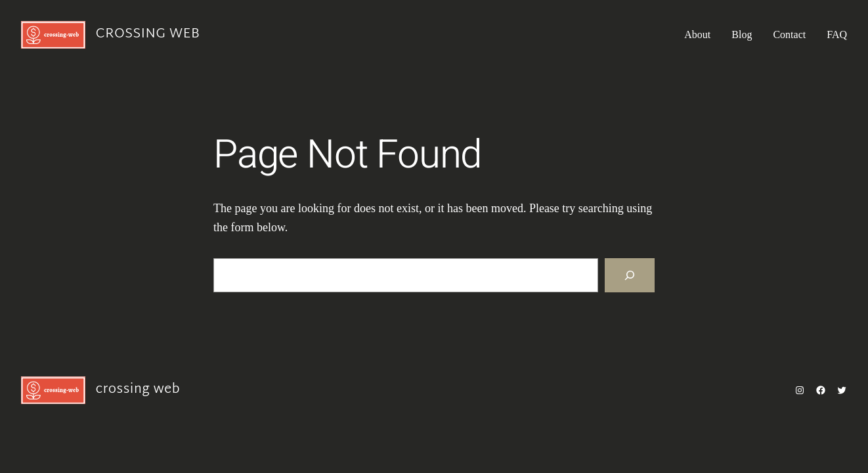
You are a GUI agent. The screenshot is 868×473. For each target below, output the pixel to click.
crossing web (148, 34)
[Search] (630, 275)
